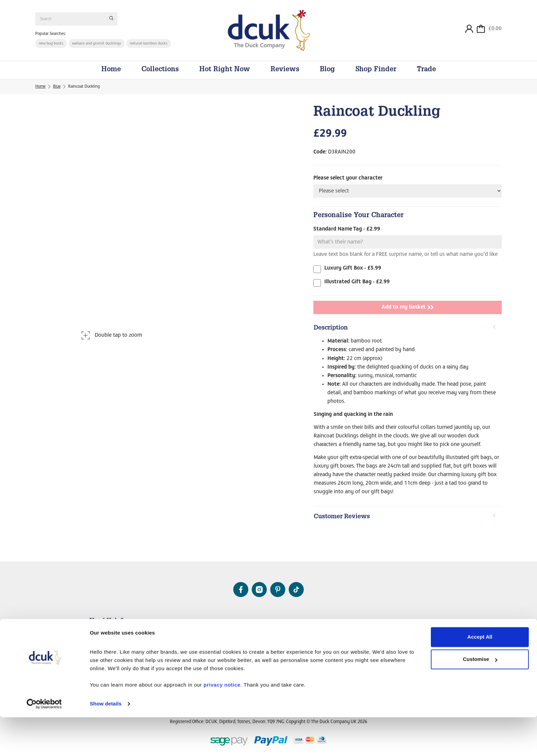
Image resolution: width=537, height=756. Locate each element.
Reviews (285, 76)
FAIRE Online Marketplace (425, 648)
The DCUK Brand (418, 635)
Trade (426, 76)
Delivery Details (103, 640)
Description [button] (405, 334)
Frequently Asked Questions (114, 646)
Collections (160, 76)
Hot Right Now (225, 76)
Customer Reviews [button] (405, 523)
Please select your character (348, 184)
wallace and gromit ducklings (98, 47)
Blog (327, 76)
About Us (270, 623)
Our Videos (265, 648)
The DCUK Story (270, 635)
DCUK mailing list (105, 653)
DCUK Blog (266, 654)
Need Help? (107, 621)
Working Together (419, 641)
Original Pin (266, 641)
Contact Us (99, 633)
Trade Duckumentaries (422, 654)
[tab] (408, 335)
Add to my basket (408, 313)
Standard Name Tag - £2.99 (347, 235)
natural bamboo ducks (151, 47)
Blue (57, 93)
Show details (106, 742)
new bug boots (51, 47)
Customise (480, 698)
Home (111, 76)
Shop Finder (376, 76)
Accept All (480, 676)
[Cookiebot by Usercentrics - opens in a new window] (44, 743)
